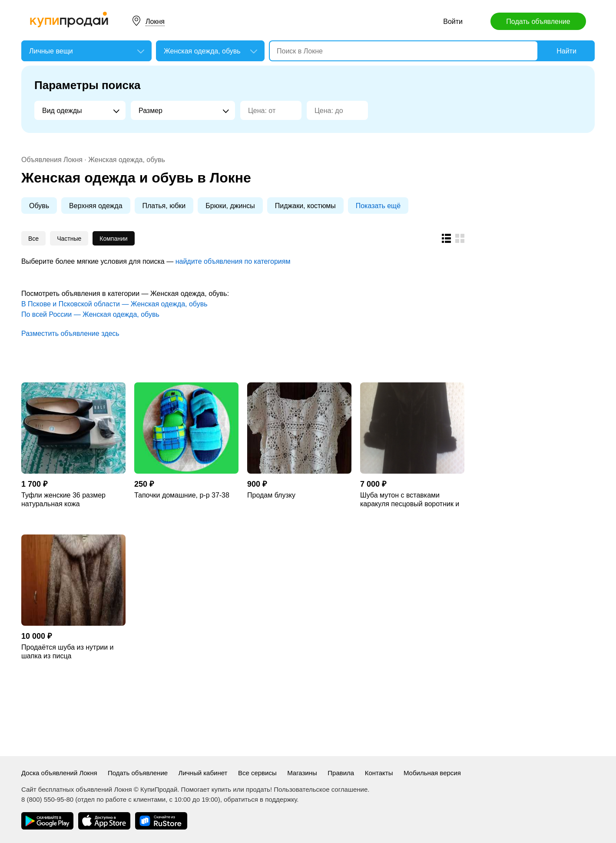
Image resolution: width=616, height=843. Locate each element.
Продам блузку (271, 495)
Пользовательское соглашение (321, 789)
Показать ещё (378, 206)
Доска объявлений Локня (59, 773)
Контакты (379, 773)
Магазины (302, 773)
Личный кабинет (203, 773)
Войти (453, 22)
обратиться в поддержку (260, 799)
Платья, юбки (164, 206)
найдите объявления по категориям (233, 261)
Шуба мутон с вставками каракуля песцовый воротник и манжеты (410, 500)
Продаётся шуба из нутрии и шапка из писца (68, 652)
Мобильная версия (432, 773)
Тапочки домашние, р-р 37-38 (182, 495)
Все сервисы (257, 773)
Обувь (39, 206)
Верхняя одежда (96, 206)
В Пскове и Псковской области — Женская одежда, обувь (114, 304)
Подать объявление (538, 22)
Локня (155, 22)
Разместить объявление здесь (70, 334)
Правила (341, 773)
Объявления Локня (52, 160)
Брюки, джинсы (230, 206)
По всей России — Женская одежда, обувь (90, 314)
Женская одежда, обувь (127, 160)
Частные (69, 239)
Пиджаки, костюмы (305, 206)
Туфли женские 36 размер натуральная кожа (63, 499)
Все (33, 239)
